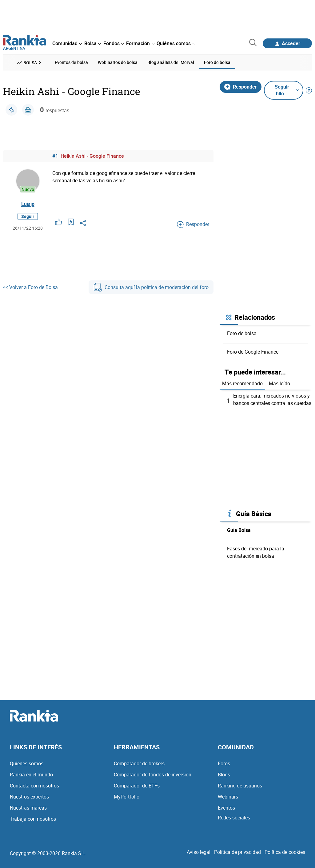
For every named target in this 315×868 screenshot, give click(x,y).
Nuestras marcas (28, 808)
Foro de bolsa (242, 333)
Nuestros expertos (29, 797)
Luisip (28, 204)
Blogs (224, 775)
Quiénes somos (27, 763)
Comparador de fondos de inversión (153, 775)
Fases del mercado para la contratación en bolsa (256, 552)
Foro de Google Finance (253, 352)
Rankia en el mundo (31, 775)
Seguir (28, 216)
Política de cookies (285, 852)
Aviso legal (199, 852)
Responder (241, 87)
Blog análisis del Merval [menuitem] (171, 62)
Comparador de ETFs (137, 786)
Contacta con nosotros (34, 786)
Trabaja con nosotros (33, 819)
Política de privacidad (237, 852)
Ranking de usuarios (240, 786)
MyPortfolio (127, 797)
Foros (224, 763)
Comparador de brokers (139, 763)
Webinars (228, 797)
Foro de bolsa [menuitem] (217, 62)
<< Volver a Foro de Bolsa (30, 287)
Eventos (226, 808)
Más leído (279, 383)
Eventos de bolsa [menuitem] (71, 62)
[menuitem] (67, 43)
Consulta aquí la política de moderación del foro (151, 287)
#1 (55, 156)
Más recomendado (242, 383)
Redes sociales (234, 818)
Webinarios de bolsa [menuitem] (118, 62)
